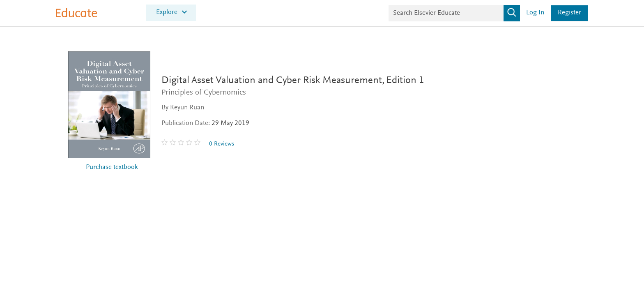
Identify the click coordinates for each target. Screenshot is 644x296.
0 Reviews (225, 144)
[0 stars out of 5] (186, 144)
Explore (167, 12)
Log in (535, 13)
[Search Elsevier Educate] (454, 13)
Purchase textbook (112, 168)
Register (569, 13)
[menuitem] (171, 13)
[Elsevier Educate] (76, 16)
